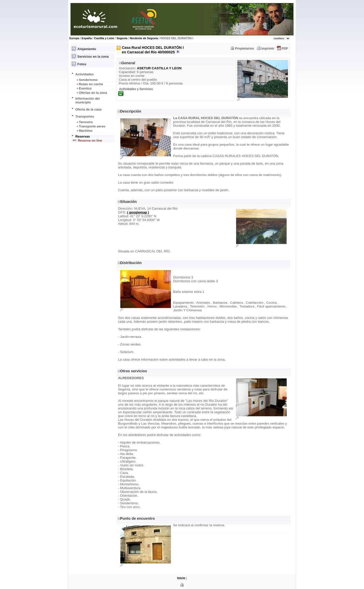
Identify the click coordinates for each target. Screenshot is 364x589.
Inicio (181, 578)
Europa (74, 38)
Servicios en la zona (93, 57)
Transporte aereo (92, 126)
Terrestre (86, 122)
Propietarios (244, 48)
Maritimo (86, 131)
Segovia (122, 38)
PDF (285, 48)
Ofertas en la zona (93, 93)
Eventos (85, 88)
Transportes (85, 116)
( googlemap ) (138, 212)
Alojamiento (87, 49)
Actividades (85, 74)
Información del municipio (87, 100)
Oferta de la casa (88, 109)
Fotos (82, 64)
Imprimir (268, 48)
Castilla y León (104, 38)
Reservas (83, 136)
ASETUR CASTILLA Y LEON (159, 68)
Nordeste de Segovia (144, 38)
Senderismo (88, 80)
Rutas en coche (91, 84)
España (87, 38)
